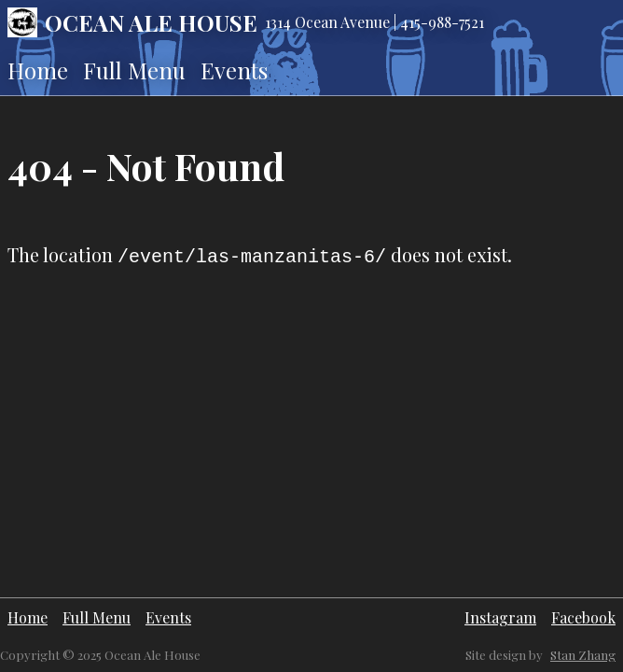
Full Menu (134, 70)
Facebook (583, 617)
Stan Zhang (583, 655)
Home (38, 70)
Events (234, 70)
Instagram (500, 617)
